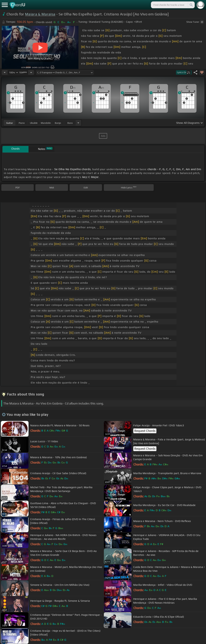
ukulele (34, 123)
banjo (58, 123)
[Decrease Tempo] (5, 72)
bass (70, 123)
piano (22, 123)
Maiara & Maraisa (40, 14)
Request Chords (145, 431)
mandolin (46, 123)
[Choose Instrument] (78, 123)
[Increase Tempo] (31, 72)
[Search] (191, 5)
